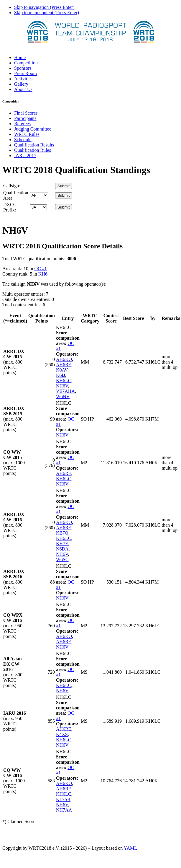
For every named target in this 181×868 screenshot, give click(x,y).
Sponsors (23, 68)
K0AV (62, 370)
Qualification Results (34, 145)
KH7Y (62, 544)
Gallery (21, 84)
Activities (23, 79)
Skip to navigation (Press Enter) (44, 7)
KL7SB (63, 799)
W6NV (63, 396)
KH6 (43, 274)
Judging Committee (33, 129)
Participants (25, 118)
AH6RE (64, 365)
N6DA (62, 549)
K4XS (62, 734)
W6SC (62, 560)
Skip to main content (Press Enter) (47, 13)
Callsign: (12, 186)
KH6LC (64, 381)
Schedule (23, 140)
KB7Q (62, 533)
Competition (26, 63)
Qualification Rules (33, 150)
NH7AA (64, 810)
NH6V (62, 386)
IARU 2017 (25, 155)
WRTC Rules (27, 134)
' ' (39, 195)
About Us (23, 89)
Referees (22, 124)
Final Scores (26, 113)
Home (20, 57)
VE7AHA (65, 391)
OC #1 (40, 269)
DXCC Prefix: (10, 207)
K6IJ (61, 375)
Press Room (25, 73)
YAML (130, 848)
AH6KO (64, 359)
